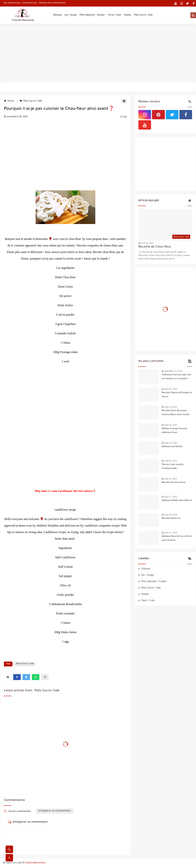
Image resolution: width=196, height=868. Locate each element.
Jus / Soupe (71, 15)
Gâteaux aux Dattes (172, 447)
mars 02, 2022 (171, 389)
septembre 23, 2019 (173, 371)
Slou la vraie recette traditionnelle (173, 467)
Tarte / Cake (114, 15)
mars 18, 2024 (171, 515)
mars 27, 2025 (171, 497)
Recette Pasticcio (171, 519)
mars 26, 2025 (171, 425)
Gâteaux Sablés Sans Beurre (177, 501)
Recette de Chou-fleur (155, 247)
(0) (124, 117)
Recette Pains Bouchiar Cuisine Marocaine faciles (176, 413)
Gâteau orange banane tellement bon (174, 431)
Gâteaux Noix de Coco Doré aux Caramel (177, 538)
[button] (17, 677)
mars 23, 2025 (171, 533)
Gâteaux (58, 15)
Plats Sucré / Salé (143, 15)
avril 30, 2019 (171, 461)
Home (9, 101)
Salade (127, 15)
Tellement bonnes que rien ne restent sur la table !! (177, 377)
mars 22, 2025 (171, 443)
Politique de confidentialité (52, 3)
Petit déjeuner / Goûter (92, 15)
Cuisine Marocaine (35, 863)
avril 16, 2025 (147, 243)
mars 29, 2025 (171, 407)
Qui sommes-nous (12, 3)
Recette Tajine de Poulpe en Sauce (177, 395)
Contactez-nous (30, 3)
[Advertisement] (98, 53)
